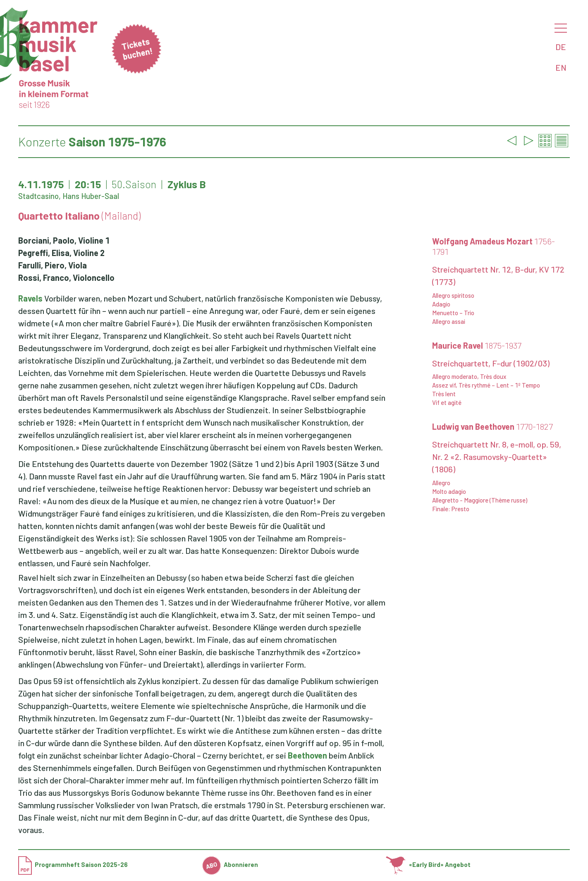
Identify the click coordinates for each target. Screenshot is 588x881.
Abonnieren (230, 864)
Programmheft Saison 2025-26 (73, 864)
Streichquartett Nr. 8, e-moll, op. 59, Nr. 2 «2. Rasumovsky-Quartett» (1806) (497, 457)
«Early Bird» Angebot (428, 864)
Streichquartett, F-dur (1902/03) (491, 363)
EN (561, 67)
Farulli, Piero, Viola (53, 265)
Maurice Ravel (477, 345)
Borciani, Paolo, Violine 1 (64, 240)
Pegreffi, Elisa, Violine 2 (61, 253)
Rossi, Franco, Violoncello (66, 278)
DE (561, 47)
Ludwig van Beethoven (492, 426)
